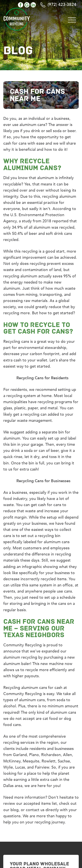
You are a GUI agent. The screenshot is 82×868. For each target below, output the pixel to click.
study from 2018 (37, 221)
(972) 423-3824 (62, 5)
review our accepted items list (30, 803)
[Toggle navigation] (72, 19)
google (27, 5)
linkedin (33, 5)
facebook (21, 5)
